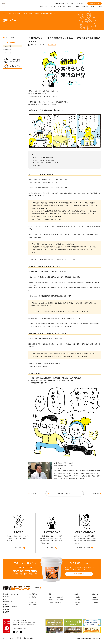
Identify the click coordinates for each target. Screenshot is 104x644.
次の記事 (96, 494)
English (38, 588)
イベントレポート (8, 53)
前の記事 (33, 494)
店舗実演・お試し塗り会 (55, 602)
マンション (77, 600)
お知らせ (99, 8)
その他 (76, 605)
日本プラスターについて (10, 607)
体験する (70, 8)
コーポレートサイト (19, 629)
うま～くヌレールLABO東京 (56, 597)
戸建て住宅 (77, 597)
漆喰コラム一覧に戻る (65, 494)
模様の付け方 (33, 602)
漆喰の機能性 (7, 50)
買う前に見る (33, 597)
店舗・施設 (77, 602)
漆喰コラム (85, 8)
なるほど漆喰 (8, 46)
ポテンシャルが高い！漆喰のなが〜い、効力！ (46, 163)
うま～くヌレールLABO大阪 (56, 600)
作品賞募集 (6, 612)
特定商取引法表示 (29, 638)
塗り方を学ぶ (61, 8)
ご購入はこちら (79, 574)
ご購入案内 (19, 638)
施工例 (77, 8)
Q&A (93, 8)
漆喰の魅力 (6, 597)
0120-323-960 (27, 571)
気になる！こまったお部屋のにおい (43, 158)
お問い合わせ (7, 609)
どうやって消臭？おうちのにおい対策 (44, 160)
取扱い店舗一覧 (8, 602)
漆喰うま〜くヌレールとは (47, 8)
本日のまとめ (37, 165)
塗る (31, 600)
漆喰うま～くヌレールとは (11, 594)
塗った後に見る (33, 605)
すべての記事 (9, 37)
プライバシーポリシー (9, 638)
